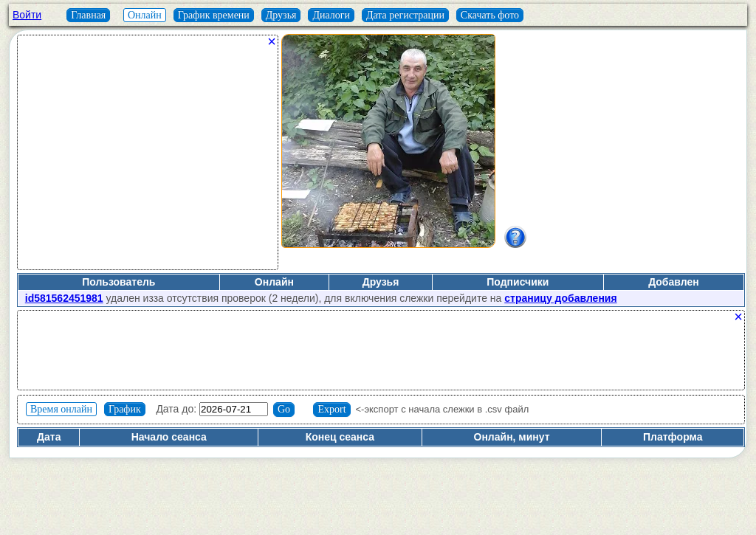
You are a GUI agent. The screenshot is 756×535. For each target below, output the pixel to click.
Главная (88, 15)
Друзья (281, 15)
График (125, 409)
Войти (27, 15)
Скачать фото (490, 15)
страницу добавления (560, 298)
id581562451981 (64, 298)
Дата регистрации (405, 15)
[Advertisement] (148, 158)
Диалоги (331, 15)
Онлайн (145, 15)
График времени (214, 15)
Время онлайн (61, 409)
